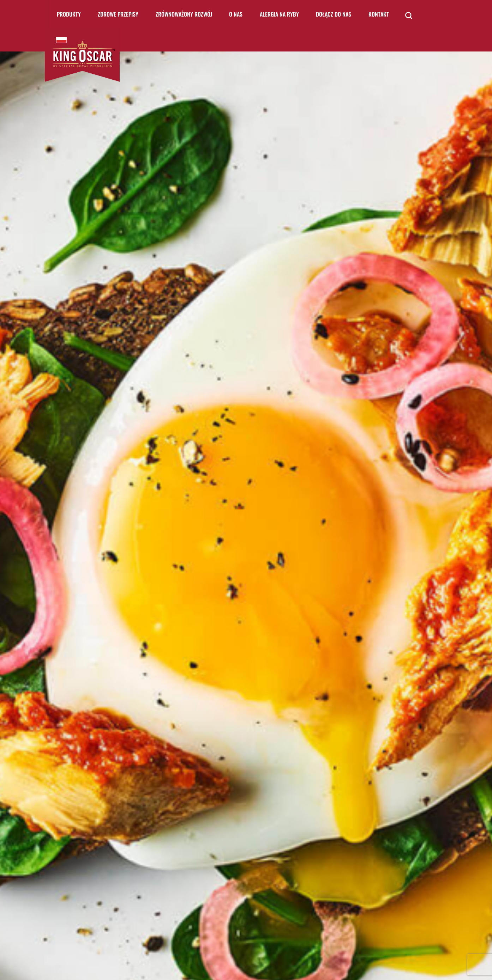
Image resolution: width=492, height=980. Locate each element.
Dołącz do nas (334, 14)
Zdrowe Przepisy (118, 14)
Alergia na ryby (279, 14)
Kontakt (379, 14)
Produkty (69, 14)
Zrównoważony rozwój (184, 14)
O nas (236, 14)
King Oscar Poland (61, 40)
